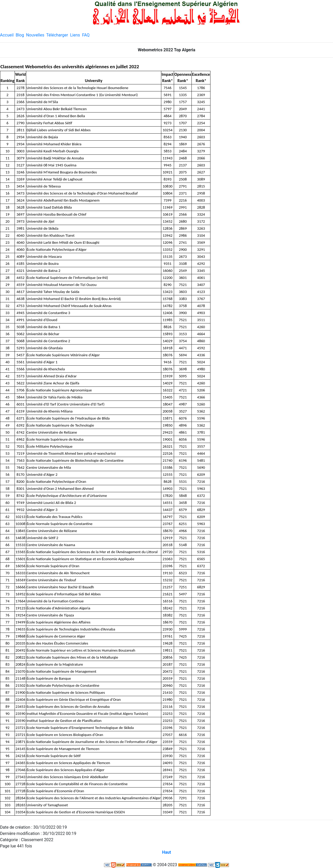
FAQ (86, 35)
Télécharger (57, 35)
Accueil (7, 35)
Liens (75, 35)
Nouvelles (35, 35)
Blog (20, 35)
